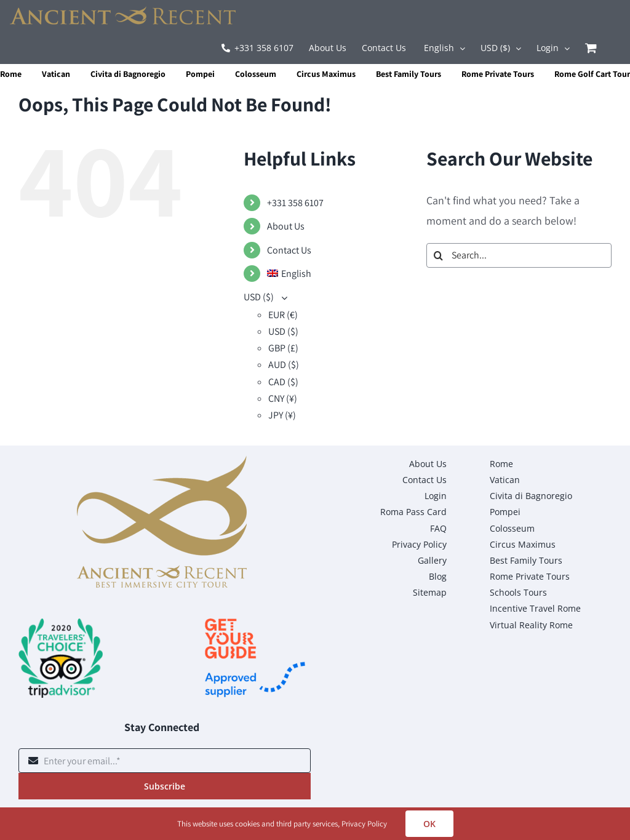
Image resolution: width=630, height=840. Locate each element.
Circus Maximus (326, 74)
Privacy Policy (364, 824)
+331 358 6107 (295, 203)
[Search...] (519, 255)
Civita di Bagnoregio (128, 74)
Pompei (200, 74)
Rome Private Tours (498, 74)
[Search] (439, 255)
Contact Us (289, 250)
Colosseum (256, 74)
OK (429, 824)
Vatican (56, 74)
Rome (11, 74)
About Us (286, 226)
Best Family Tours (409, 74)
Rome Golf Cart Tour (592, 74)
